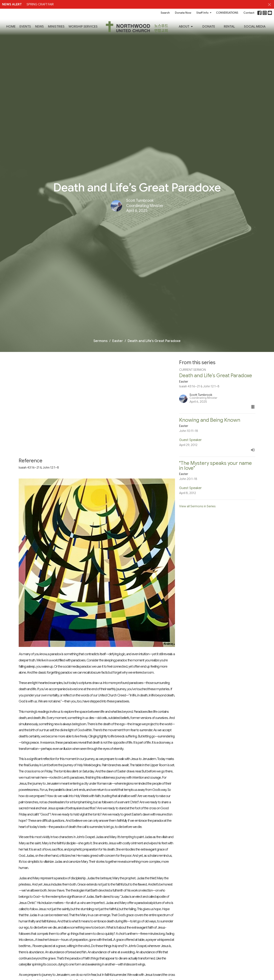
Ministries (56, 27)
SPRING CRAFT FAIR (40, 4)
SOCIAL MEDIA (255, 27)
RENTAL (229, 27)
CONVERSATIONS (227, 13)
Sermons (100, 341)
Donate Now (183, 13)
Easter (118, 341)
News (39, 27)
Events (25, 27)
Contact (249, 13)
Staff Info (204, 13)
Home (11, 27)
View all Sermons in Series (197, 506)
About (186, 27)
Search (165, 13)
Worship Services (83, 27)
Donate (209, 27)
